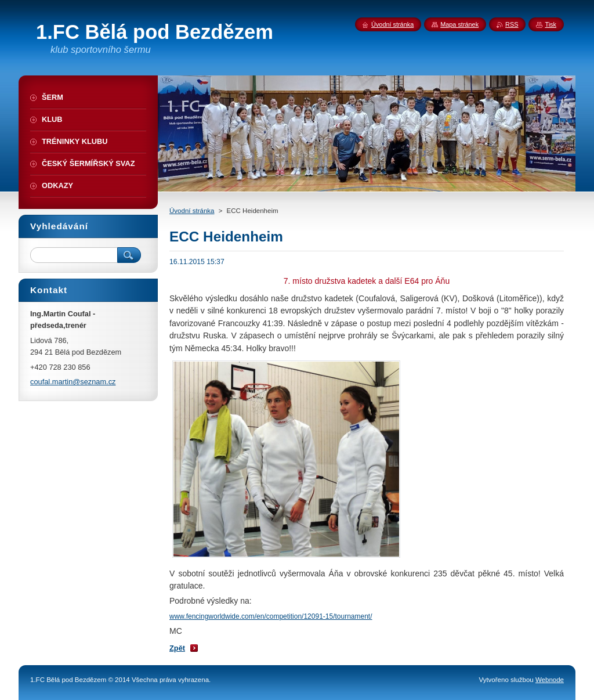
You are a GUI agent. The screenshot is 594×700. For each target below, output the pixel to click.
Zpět (177, 648)
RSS (512, 24)
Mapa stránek (459, 24)
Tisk (550, 24)
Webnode (550, 680)
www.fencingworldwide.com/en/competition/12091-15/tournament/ (271, 616)
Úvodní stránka (192, 211)
